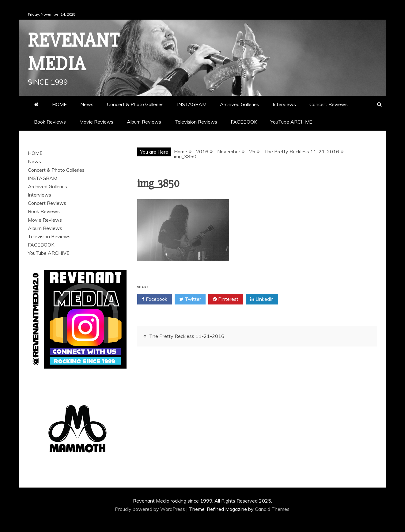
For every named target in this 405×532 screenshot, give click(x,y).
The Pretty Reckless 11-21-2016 (187, 336)
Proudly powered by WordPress (151, 509)
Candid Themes (272, 509)
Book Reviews (50, 122)
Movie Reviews (96, 122)
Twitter (190, 299)
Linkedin (262, 299)
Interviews (284, 104)
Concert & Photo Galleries (135, 104)
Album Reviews (144, 122)
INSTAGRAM (192, 104)
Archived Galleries (240, 104)
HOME (59, 104)
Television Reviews (196, 122)
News (87, 104)
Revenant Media (74, 52)
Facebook (155, 299)
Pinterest (226, 299)
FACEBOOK (244, 122)
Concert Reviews (329, 104)
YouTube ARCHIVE (291, 122)
